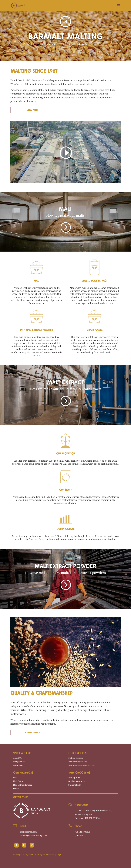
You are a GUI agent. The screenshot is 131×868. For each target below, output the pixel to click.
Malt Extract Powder (23, 785)
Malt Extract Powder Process (81, 765)
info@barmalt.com (28, 832)
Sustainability (75, 785)
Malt (15, 777)
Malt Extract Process (78, 762)
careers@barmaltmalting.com (33, 835)
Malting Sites (74, 777)
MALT (65, 210)
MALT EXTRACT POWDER (65, 567)
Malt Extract (19, 781)
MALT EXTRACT (65, 384)
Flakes (16, 789)
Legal (59, 855)
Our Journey (19, 762)
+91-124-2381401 (82, 832)
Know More (32, 110)
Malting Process (76, 758)
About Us (17, 758)
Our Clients (18, 765)
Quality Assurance (77, 781)
